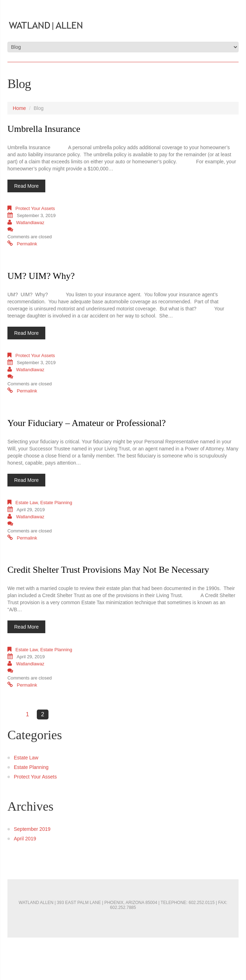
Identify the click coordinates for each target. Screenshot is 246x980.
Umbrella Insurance (44, 129)
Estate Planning (56, 503)
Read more (26, 186)
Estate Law (27, 503)
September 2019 (32, 829)
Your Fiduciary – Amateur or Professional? (87, 423)
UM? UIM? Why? (41, 276)
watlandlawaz (30, 223)
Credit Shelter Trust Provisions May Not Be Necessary (108, 570)
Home (19, 108)
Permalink (27, 244)
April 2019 (25, 839)
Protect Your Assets (35, 208)
